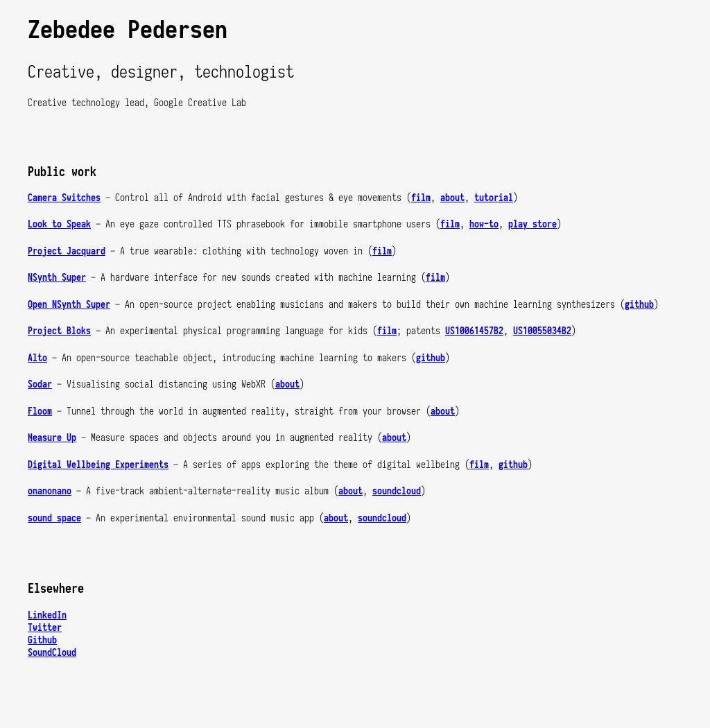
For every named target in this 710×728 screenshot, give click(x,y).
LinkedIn (47, 615)
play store (532, 224)
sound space (54, 518)
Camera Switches (64, 198)
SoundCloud (52, 652)
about (452, 198)
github (639, 304)
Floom (40, 411)
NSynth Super (57, 277)
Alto (37, 358)
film (421, 198)
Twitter (45, 627)
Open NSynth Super (69, 304)
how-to (484, 224)
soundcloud (397, 491)
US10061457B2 (474, 331)
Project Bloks (59, 331)
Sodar (40, 384)
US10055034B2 (542, 331)
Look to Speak (59, 224)
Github (42, 640)
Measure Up (52, 437)
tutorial (494, 198)
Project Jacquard (67, 251)
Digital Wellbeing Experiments (98, 465)
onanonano (50, 491)
